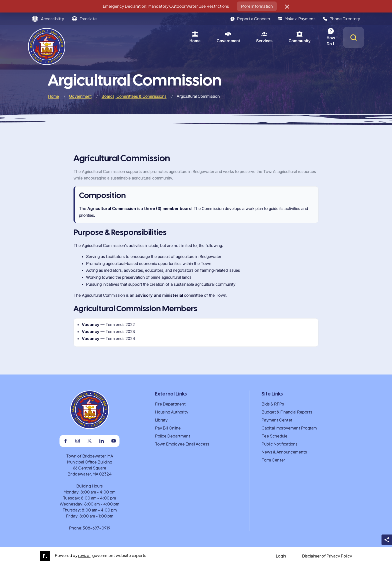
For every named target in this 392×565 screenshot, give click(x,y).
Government (167, 37)
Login (281, 556)
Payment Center (277, 420)
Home (134, 37)
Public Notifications (279, 444)
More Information (257, 6)
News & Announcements (284, 452)
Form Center (273, 460)
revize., (85, 555)
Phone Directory (341, 19)
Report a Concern (250, 19)
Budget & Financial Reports (287, 412)
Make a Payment (296, 19)
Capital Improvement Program (289, 428)
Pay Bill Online (168, 428)
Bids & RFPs (273, 404)
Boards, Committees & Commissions (134, 96)
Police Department (173, 436)
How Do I (274, 37)
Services (203, 37)
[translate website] (84, 19)
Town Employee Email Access (182, 444)
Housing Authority (172, 412)
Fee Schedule (274, 436)
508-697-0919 (96, 528)
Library (161, 420)
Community (238, 37)
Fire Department (170, 404)
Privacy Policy (339, 556)
